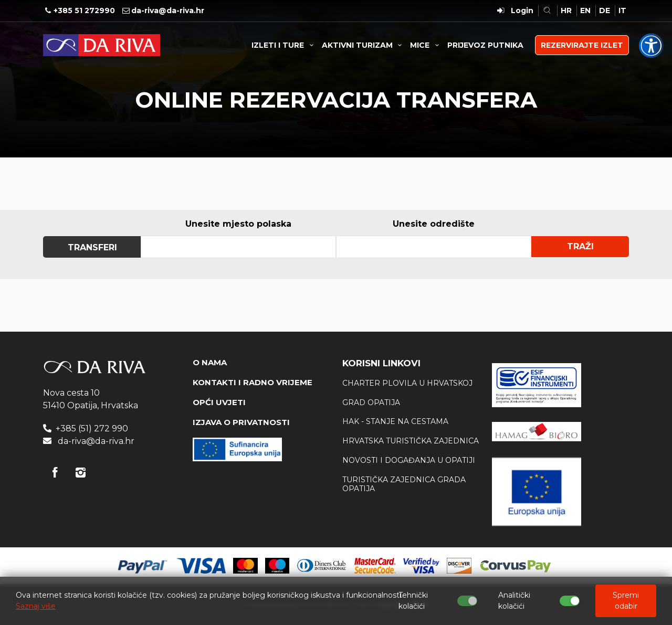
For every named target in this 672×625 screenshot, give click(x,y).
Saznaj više (36, 606)
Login (522, 10)
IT (622, 10)
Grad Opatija (371, 402)
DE (605, 10)
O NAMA (210, 362)
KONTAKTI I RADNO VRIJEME (253, 382)
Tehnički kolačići (413, 601)
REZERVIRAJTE (582, 45)
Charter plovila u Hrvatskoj (407, 383)
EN (585, 10)
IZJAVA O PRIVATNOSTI (241, 422)
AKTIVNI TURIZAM (364, 45)
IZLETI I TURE (284, 45)
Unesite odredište (434, 224)
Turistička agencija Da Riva (102, 45)
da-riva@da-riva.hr (168, 10)
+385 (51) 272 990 (92, 428)
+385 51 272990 (84, 10)
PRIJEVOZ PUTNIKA (485, 45)
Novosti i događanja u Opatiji (409, 460)
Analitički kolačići (514, 601)
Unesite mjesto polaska (238, 224)
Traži (580, 246)
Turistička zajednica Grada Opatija (404, 484)
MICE (426, 45)
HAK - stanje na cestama (395, 421)
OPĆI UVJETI (219, 402)
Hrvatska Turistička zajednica (411, 441)
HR (566, 10)
